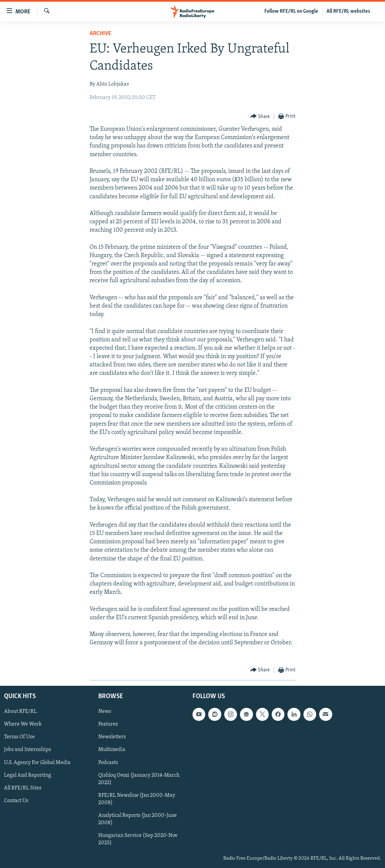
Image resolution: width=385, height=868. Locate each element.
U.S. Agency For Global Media (37, 762)
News (105, 712)
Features (108, 724)
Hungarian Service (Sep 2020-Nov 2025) (138, 839)
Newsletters (112, 737)
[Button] (260, 117)
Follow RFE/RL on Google (291, 11)
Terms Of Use (19, 737)
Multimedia (112, 750)
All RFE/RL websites (348, 11)
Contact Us (16, 801)
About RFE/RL (20, 712)
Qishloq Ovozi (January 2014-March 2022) (139, 779)
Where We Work (23, 724)
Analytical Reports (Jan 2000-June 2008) (138, 819)
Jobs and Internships (28, 750)
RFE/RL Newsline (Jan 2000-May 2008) (137, 799)
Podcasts (108, 762)
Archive (100, 34)
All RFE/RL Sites (23, 788)
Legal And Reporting (28, 775)
